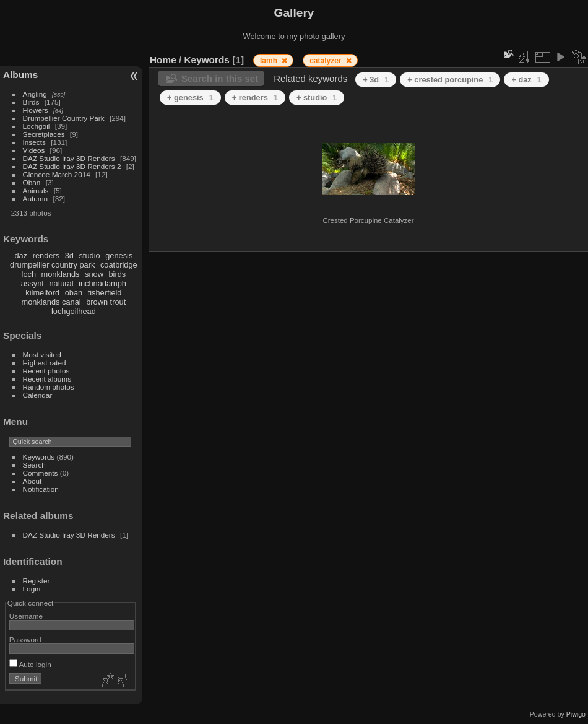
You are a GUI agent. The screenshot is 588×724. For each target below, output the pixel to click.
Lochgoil (37, 126)
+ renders (255, 98)
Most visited (42, 355)
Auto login (30, 664)
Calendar (38, 395)
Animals (36, 190)
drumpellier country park (52, 265)
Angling (35, 94)
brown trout (106, 302)
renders (46, 255)
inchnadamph (102, 283)
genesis (119, 255)
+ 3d (376, 80)
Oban (32, 182)
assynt (32, 283)
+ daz (526, 80)
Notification (41, 489)
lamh (270, 61)
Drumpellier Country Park (64, 118)
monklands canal (51, 302)
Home (163, 60)
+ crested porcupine (450, 80)
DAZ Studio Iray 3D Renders (69, 158)
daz (21, 255)
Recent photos (46, 371)
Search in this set (220, 78)
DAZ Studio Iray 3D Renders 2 (72, 166)
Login (32, 589)
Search (34, 465)
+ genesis (190, 98)
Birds (31, 102)
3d (69, 255)
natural (61, 283)
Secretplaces (44, 134)
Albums (20, 75)
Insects (34, 142)
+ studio (317, 98)
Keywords (39, 457)
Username (26, 616)
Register (37, 581)
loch (29, 274)
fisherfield (105, 293)
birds (117, 274)
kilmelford (42, 293)
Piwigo (576, 714)
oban (74, 293)
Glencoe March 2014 (57, 174)
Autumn (36, 198)
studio (89, 255)
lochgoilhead (74, 311)
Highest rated (45, 363)
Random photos (49, 387)
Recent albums (47, 379)
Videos (34, 150)
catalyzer (326, 61)
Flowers (36, 110)
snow (94, 274)
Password (25, 639)
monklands (61, 274)
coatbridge (119, 265)
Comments (41, 473)
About (32, 481)
